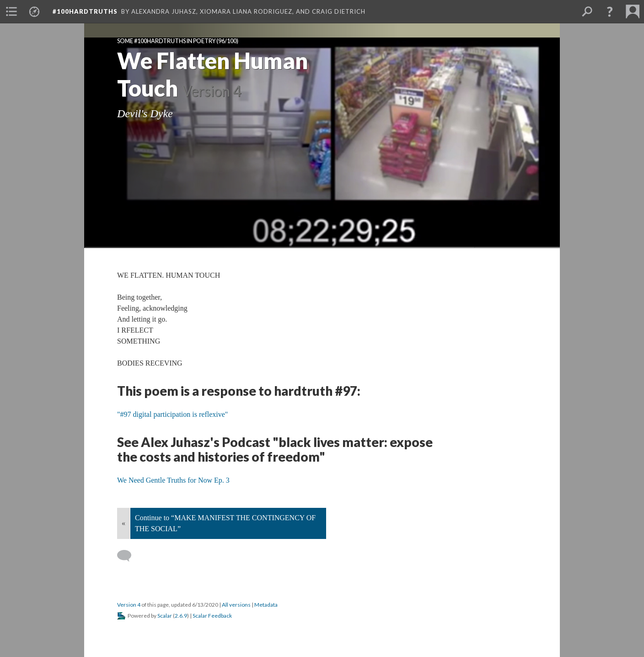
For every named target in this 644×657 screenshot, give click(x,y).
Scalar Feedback (212, 616)
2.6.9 (181, 616)
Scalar (165, 616)
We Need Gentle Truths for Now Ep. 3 (173, 480)
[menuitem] (11, 11)
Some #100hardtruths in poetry (166, 41)
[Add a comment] (128, 556)
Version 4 (129, 605)
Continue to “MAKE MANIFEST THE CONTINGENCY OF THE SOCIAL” (225, 523)
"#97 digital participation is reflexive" (172, 414)
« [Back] (123, 523)
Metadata (266, 605)
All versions (236, 605)
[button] (610, 11)
